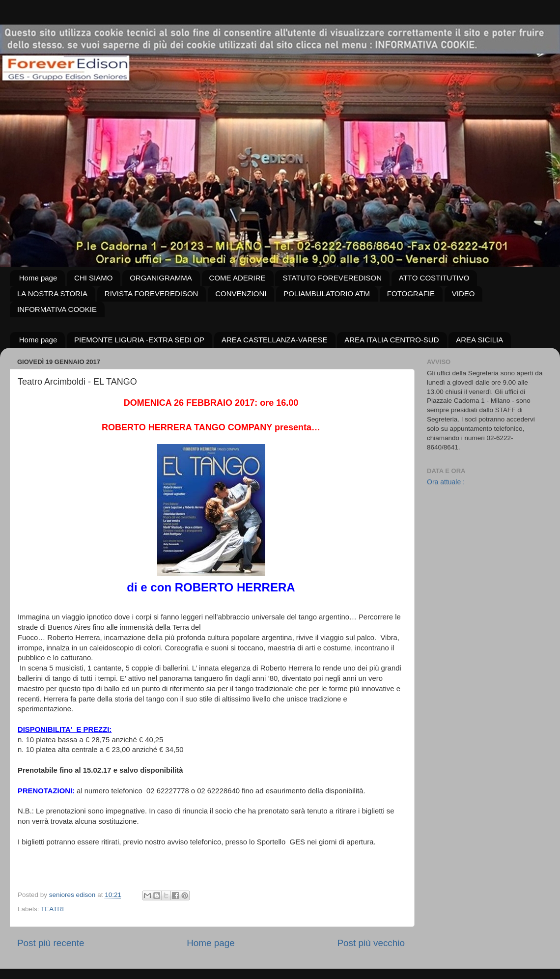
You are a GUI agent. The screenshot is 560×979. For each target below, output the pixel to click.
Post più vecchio (371, 943)
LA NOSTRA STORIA (52, 294)
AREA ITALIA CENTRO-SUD (392, 340)
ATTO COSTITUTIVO (434, 278)
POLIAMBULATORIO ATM (327, 294)
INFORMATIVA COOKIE (57, 309)
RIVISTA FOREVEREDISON (152, 294)
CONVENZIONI (241, 294)
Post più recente (51, 943)
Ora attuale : (446, 482)
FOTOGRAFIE (411, 294)
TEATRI (52, 909)
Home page (38, 278)
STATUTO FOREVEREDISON (332, 278)
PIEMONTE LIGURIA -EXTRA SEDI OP (139, 340)
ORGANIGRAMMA (161, 278)
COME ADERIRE (238, 278)
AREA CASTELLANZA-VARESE (275, 340)
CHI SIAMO (93, 278)
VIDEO (463, 294)
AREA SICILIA (479, 340)
